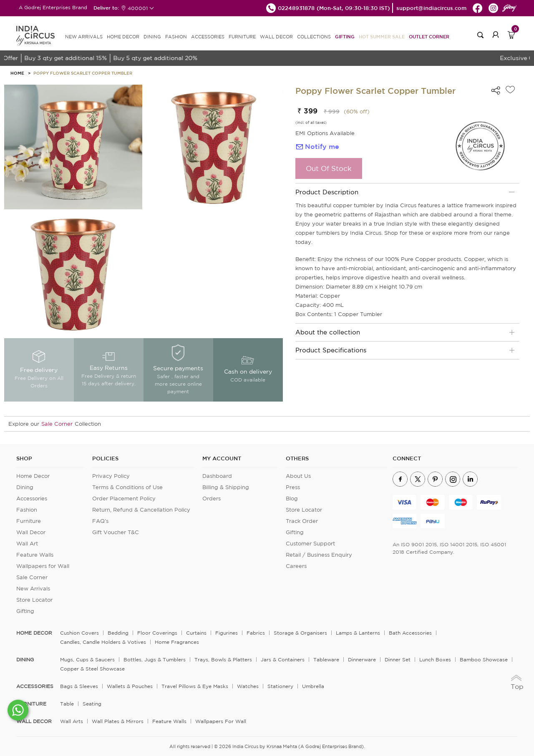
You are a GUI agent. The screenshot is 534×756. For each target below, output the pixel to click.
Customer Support (310, 544)
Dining (25, 487)
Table (67, 704)
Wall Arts (72, 721)
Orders (212, 499)
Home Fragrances (177, 642)
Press (293, 487)
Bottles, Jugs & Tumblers (155, 659)
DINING (152, 37)
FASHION (176, 37)
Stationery (280, 686)
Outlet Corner (429, 36)
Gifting (345, 36)
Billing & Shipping (226, 487)
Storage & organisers (300, 633)
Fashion (27, 510)
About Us (298, 476)
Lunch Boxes (435, 659)
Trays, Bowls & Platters (223, 659)
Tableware (326, 659)
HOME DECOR (123, 37)
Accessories (32, 499)
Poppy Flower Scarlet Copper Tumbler (83, 73)
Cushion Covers (79, 633)
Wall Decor (31, 532)
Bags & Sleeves (79, 686)
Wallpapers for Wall (43, 566)
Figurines (227, 633)
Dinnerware (362, 659)
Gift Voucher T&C (116, 532)
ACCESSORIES (208, 37)
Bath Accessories (410, 633)
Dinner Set (398, 659)
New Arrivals (33, 589)
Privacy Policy (111, 476)
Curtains (196, 633)
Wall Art (27, 544)
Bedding (118, 633)
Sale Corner (57, 424)
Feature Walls (35, 555)
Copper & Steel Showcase (92, 669)
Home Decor (33, 476)
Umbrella (313, 686)
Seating (92, 704)
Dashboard (217, 476)
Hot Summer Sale (382, 36)
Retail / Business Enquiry (319, 555)
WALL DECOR (276, 37)
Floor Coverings (157, 633)
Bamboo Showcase (484, 659)
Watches (248, 686)
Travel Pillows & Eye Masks (195, 686)
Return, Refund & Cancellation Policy (141, 510)
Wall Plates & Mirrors (118, 721)
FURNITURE (242, 37)
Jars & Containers (283, 659)
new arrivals (84, 37)
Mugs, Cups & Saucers (87, 659)
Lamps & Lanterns (358, 633)
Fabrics (256, 633)
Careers (296, 566)
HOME (17, 73)
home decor (34, 633)
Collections (314, 37)
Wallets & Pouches (130, 686)
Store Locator (34, 600)
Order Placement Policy (124, 499)
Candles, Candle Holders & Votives (103, 642)
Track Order (302, 521)
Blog (292, 499)
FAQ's (100, 521)
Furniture (29, 521)
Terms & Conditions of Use (127, 487)
